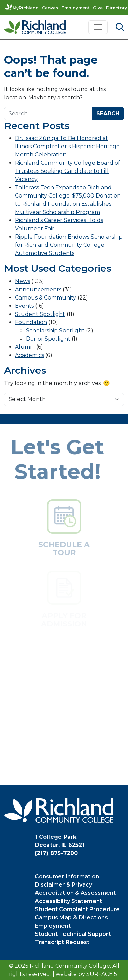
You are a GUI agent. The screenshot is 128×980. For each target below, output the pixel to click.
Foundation (31, 322)
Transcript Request (62, 942)
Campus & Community (46, 298)
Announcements (38, 289)
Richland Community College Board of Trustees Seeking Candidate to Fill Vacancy (68, 171)
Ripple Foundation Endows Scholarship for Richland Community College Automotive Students (69, 245)
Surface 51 (103, 974)
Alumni (25, 347)
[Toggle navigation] (98, 27)
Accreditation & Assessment (75, 893)
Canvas (50, 8)
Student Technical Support (73, 934)
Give (98, 8)
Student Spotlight (40, 314)
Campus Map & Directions (71, 918)
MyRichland (26, 8)
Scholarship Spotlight (55, 330)
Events (24, 306)
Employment (75, 8)
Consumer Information (67, 876)
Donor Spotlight (48, 339)
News (23, 281)
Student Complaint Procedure (77, 909)
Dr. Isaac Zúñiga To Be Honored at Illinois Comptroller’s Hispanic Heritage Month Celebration (67, 146)
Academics (30, 355)
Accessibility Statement (68, 901)
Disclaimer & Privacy (63, 885)
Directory (117, 8)
